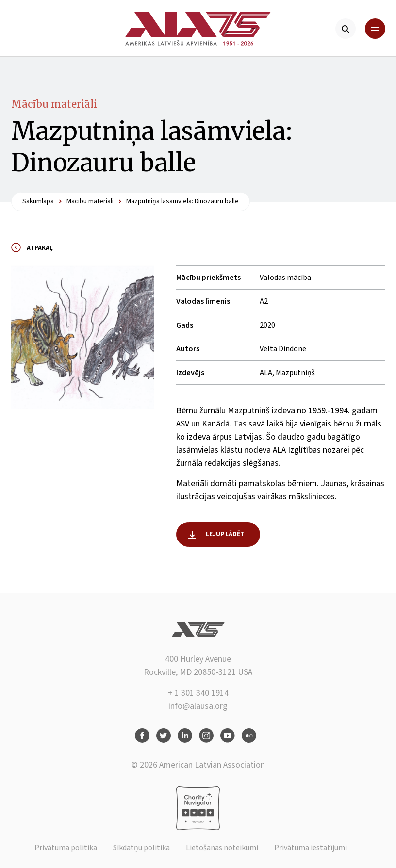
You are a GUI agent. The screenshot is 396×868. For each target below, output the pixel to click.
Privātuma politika (66, 848)
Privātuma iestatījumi (311, 848)
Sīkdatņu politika (141, 848)
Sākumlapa (38, 201)
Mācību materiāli (54, 104)
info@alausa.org (198, 706)
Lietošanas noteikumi (222, 848)
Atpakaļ (40, 248)
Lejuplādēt (225, 534)
